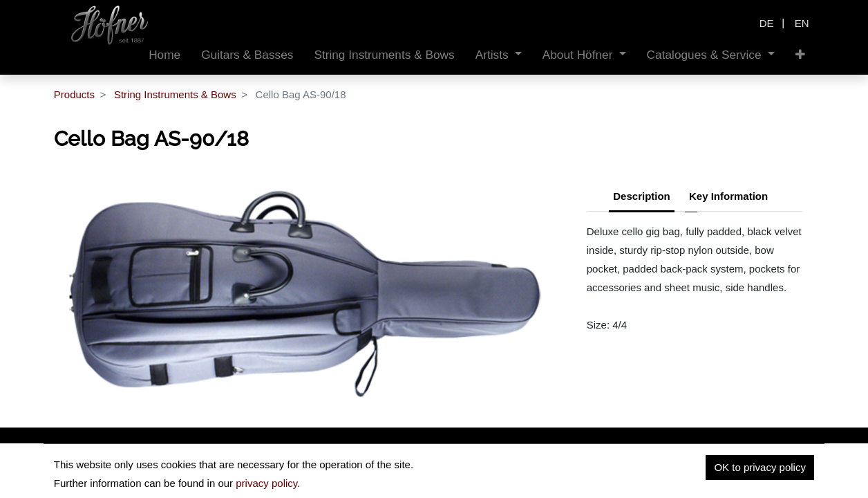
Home (640, 478)
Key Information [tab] (728, 196)
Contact (796, 478)
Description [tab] (642, 196)
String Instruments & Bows (175, 94)
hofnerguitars (240, 475)
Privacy (690, 478)
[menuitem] (164, 55)
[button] (800, 55)
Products (74, 94)
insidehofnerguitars (125, 475)
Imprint (743, 478)
